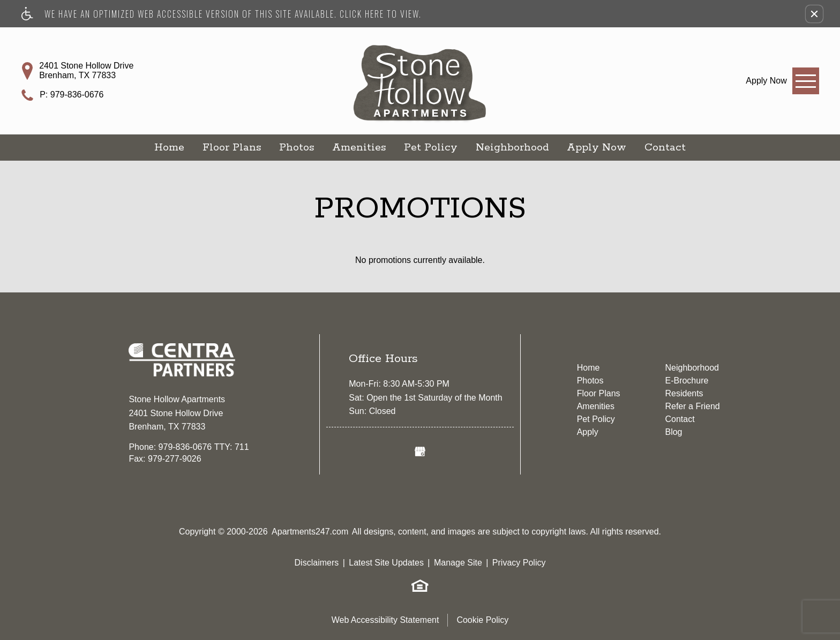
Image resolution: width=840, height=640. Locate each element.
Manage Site (458, 563)
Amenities (359, 148)
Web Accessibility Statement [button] (385, 620)
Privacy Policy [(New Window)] (519, 563)
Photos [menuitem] (590, 381)
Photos (297, 148)
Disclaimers (317, 563)
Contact (665, 148)
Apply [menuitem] (588, 432)
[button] (814, 14)
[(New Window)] (420, 451)
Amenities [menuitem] (596, 406)
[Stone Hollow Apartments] (420, 73)
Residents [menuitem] (684, 393)
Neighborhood (512, 148)
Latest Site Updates (386, 563)
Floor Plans (232, 148)
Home (169, 148)
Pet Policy (431, 148)
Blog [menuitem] (673, 432)
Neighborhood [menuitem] (692, 368)
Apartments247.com (310, 532)
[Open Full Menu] (806, 81)
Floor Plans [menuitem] (599, 393)
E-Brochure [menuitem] (687, 381)
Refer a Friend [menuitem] (692, 406)
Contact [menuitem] (680, 419)
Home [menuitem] (588, 368)
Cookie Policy (482, 620)
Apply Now (597, 148)
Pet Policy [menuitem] (596, 419)
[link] (766, 81)
